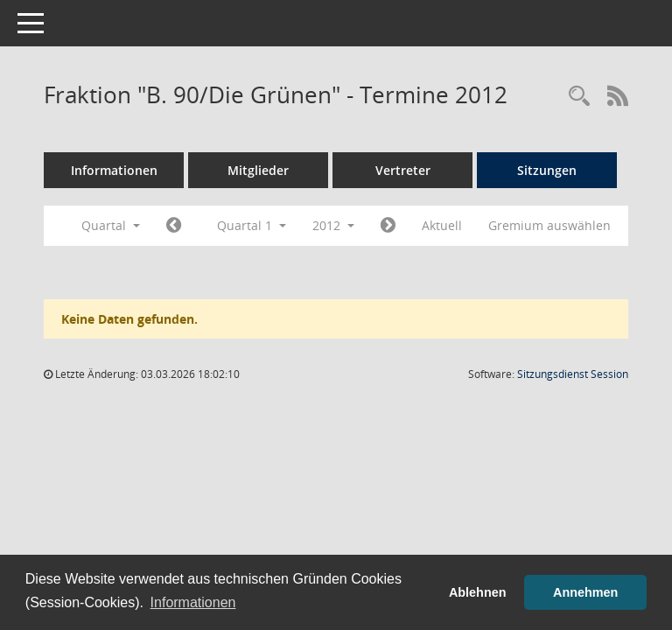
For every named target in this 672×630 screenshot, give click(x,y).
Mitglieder (258, 170)
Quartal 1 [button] (252, 225)
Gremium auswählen (549, 225)
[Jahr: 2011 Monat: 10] (174, 226)
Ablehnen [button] (478, 592)
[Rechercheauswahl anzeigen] (579, 97)
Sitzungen (547, 170)
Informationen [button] (193, 602)
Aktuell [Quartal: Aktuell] (442, 225)
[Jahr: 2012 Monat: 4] (388, 226)
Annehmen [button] (585, 592)
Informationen (114, 170)
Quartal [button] (111, 225)
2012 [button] (333, 225)
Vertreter (403, 170)
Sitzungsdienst (573, 374)
